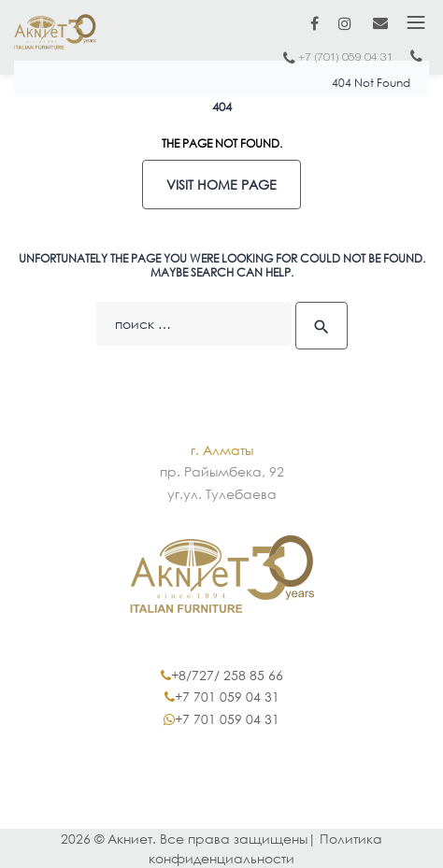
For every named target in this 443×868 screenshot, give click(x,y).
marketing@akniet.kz (380, 22)
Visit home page (221, 185)
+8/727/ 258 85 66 (227, 675)
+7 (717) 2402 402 (416, 61)
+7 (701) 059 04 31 (346, 57)
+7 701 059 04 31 (227, 697)
